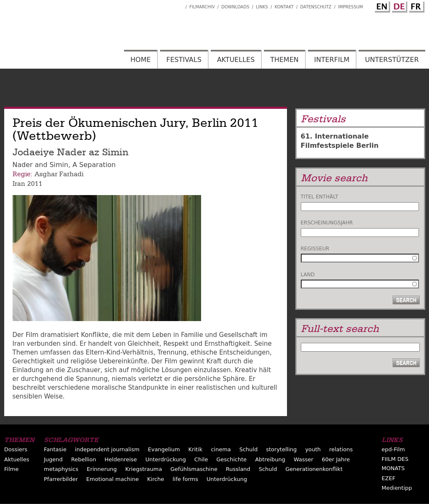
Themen (284, 60)
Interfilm (332, 60)
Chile (201, 459)
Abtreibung (270, 459)
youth (313, 449)
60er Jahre (336, 459)
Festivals (184, 60)
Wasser (304, 459)
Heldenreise (121, 459)
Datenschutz (316, 7)
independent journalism (107, 449)
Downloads (235, 7)
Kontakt (284, 7)
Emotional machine (112, 479)
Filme (11, 469)
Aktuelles (236, 60)
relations (341, 449)
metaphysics (61, 469)
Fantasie (55, 449)
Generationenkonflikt (314, 469)
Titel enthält (320, 197)
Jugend (53, 459)
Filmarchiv (202, 7)
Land (308, 275)
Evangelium (164, 449)
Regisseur (315, 249)
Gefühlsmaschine (194, 469)
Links (262, 7)
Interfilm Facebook (179, 5)
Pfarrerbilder (61, 479)
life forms (185, 479)
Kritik (196, 449)
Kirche (156, 479)
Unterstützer (392, 60)
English (381, 5)
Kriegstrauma (144, 469)
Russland (238, 469)
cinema (221, 449)
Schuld (248, 449)
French (416, 5)
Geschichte (231, 459)
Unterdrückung (166, 459)
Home (141, 60)
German (398, 5)
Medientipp (397, 488)
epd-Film (393, 449)
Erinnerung (102, 469)
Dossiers (16, 449)
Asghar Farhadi (59, 174)
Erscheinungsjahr (327, 223)
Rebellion (84, 459)
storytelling (281, 449)
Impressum (351, 7)
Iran (19, 184)
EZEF (389, 478)
